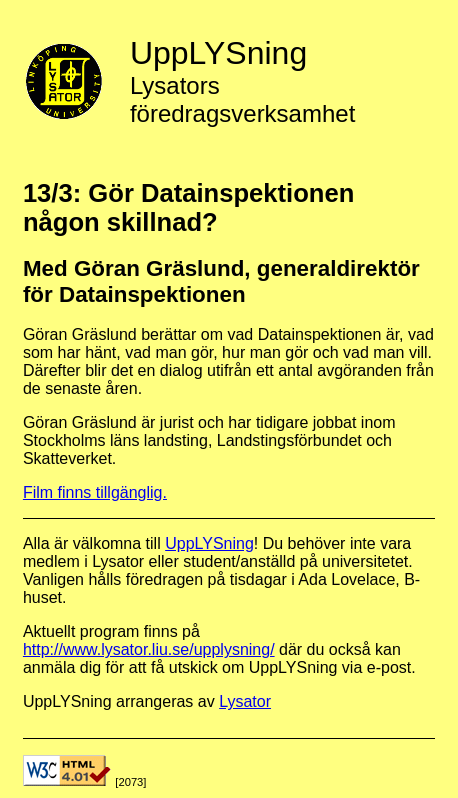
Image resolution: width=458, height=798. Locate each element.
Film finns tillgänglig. (95, 492)
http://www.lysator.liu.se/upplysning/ (149, 649)
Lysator (245, 701)
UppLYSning (209, 543)
